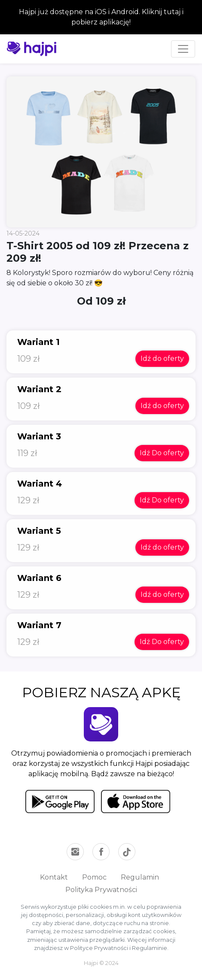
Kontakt (54, 877)
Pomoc (94, 877)
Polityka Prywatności (101, 890)
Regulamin (140, 877)
